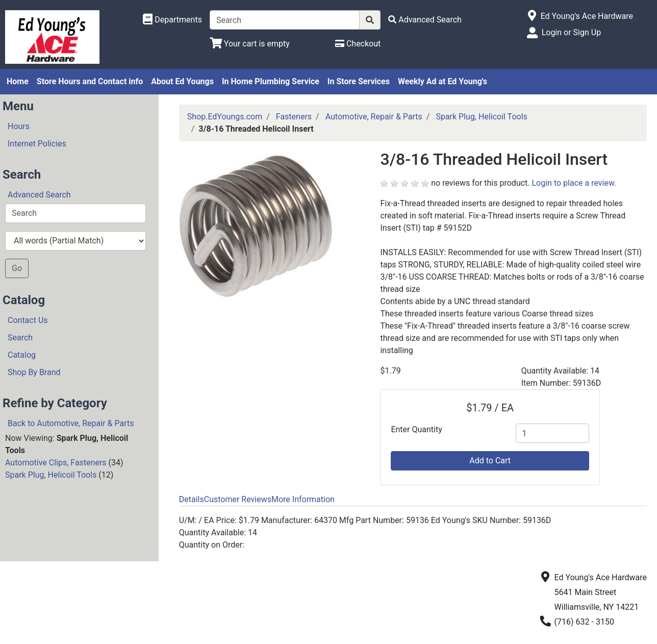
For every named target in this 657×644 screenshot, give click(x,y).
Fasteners (294, 117)
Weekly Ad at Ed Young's (443, 81)
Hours (19, 126)
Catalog (22, 355)
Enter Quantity (416, 429)
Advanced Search (39, 195)
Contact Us (28, 320)
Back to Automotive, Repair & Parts (71, 423)
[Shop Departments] (172, 20)
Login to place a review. (574, 183)
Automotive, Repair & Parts (374, 117)
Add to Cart (490, 461)
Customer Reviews (238, 499)
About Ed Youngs (182, 81)
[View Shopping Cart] (250, 44)
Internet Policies (37, 144)
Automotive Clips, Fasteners (56, 463)
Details (192, 499)
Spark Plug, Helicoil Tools (51, 475)
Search (20, 338)
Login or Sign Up (571, 32)
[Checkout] (358, 44)
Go (17, 268)
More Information (303, 499)
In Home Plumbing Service (271, 81)
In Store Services (359, 81)
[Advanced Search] (425, 20)
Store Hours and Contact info (90, 81)
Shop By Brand (34, 372)
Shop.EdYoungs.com (225, 117)
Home (18, 81)
